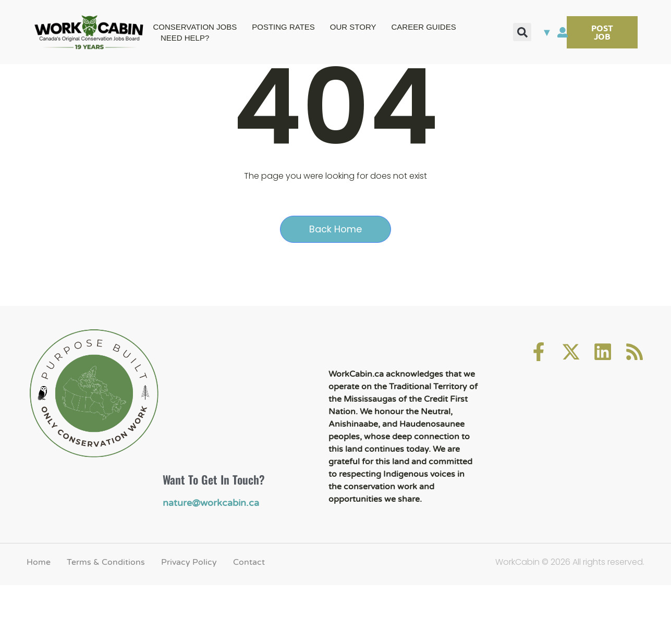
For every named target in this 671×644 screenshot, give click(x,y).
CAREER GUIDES (424, 27)
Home (39, 620)
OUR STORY (353, 27)
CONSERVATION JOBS (195, 27)
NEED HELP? (185, 38)
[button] (522, 32)
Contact (249, 620)
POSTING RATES (283, 27)
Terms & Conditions (106, 620)
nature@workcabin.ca (206, 562)
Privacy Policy (189, 620)
